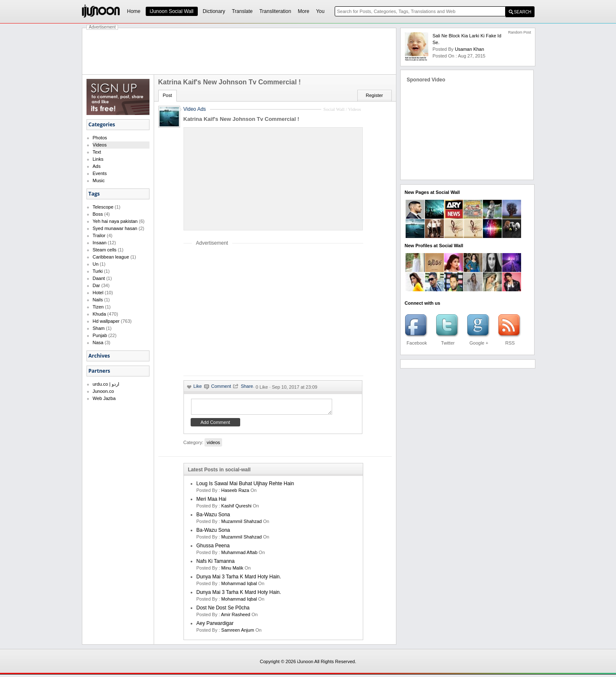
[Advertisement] (239, 51)
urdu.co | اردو (106, 384)
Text (97, 152)
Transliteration (275, 11)
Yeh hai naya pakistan (115, 221)
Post (168, 95)
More (303, 11)
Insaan (100, 243)
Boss (98, 214)
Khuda (100, 314)
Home (134, 11)
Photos (100, 138)
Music (99, 180)
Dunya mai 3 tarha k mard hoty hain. (239, 579)
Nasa (98, 342)
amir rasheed (236, 617)
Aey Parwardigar (215, 626)
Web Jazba (104, 398)
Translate (242, 11)
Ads (97, 166)
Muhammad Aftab (239, 555)
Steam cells (105, 250)
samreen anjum (238, 633)
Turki (98, 271)
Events (100, 173)
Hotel (98, 293)
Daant (99, 278)
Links (98, 159)
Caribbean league (111, 257)
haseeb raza (235, 493)
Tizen (98, 307)
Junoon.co (104, 391)
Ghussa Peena (213, 548)
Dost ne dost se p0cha (223, 610)
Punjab (100, 335)
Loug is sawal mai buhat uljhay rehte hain (245, 486)
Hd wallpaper (106, 321)
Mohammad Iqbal (239, 586)
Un (96, 264)
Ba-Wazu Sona (213, 517)
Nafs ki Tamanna (216, 564)
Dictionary (214, 11)
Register (374, 95)
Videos (100, 145)
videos (213, 445)
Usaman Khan (469, 49)
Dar (97, 285)
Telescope (103, 207)
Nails (98, 300)
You (320, 11)
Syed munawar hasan (115, 228)
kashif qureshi (236, 508)
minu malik (232, 570)
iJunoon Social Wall (172, 11)
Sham (99, 328)
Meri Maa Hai (211, 502)
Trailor (99, 235)
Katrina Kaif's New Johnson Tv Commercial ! (241, 119)
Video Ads (195, 109)
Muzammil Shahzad (242, 524)
